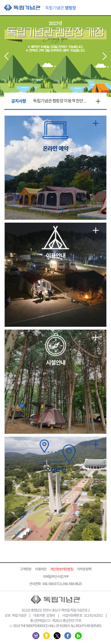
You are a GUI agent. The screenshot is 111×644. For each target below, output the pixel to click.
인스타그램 (36, 636)
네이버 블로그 (78, 636)
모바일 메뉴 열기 (102, 8)
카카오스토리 (46, 636)
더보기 (98, 101)
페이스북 (68, 636)
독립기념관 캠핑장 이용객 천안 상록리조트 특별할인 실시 (61, 101)
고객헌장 (26, 569)
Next (105, 56)
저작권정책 (84, 569)
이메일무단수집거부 (56, 577)
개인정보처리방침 (62, 569)
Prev (6, 56)
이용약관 (41, 569)
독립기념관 (40, 8)
